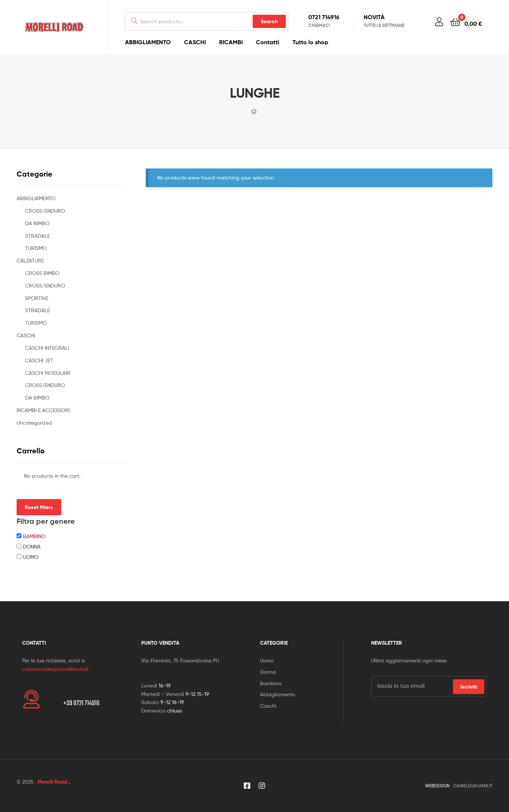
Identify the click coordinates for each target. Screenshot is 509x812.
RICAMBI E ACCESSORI (43, 410)
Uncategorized (34, 423)
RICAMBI (231, 42)
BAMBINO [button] (34, 536)
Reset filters (39, 507)
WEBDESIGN (437, 786)
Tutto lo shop (310, 42)
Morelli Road (52, 782)
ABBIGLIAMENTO (148, 42)
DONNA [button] (32, 546)
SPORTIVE (37, 298)
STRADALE (37, 236)
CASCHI (195, 42)
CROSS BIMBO (42, 273)
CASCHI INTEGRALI (47, 348)
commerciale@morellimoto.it (55, 669)
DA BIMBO (37, 223)
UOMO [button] (31, 557)
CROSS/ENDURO (45, 211)
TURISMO (36, 248)
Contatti (268, 42)
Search (269, 21)
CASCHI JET (39, 360)
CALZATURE (30, 260)
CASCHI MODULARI (48, 373)
